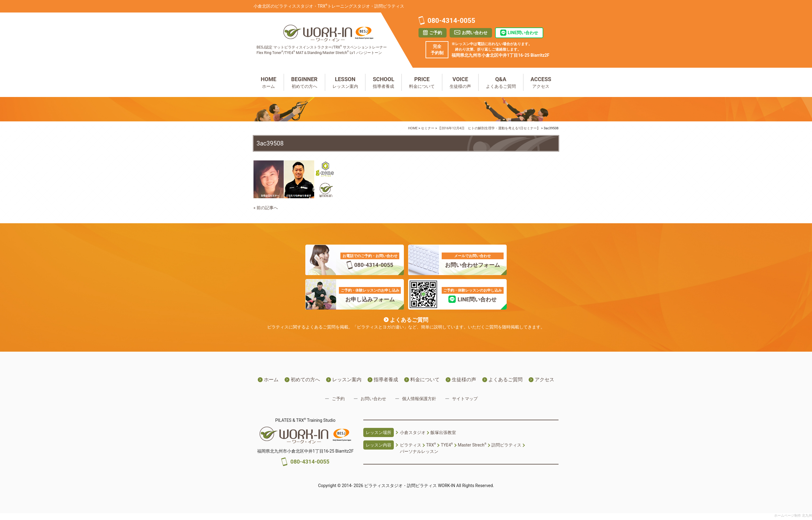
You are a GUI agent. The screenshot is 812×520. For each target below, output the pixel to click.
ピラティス (411, 445)
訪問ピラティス (506, 445)
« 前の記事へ (266, 208)
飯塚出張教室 (443, 432)
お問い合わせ (475, 33)
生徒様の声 (460, 82)
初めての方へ (304, 82)
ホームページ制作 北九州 (793, 516)
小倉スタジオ (413, 432)
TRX (431, 445)
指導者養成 (383, 82)
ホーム (269, 82)
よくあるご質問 (501, 82)
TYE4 (447, 445)
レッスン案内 (345, 82)
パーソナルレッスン (419, 451)
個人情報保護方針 (419, 399)
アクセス (541, 82)
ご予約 (436, 33)
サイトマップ (465, 399)
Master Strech (472, 445)
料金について (422, 82)
